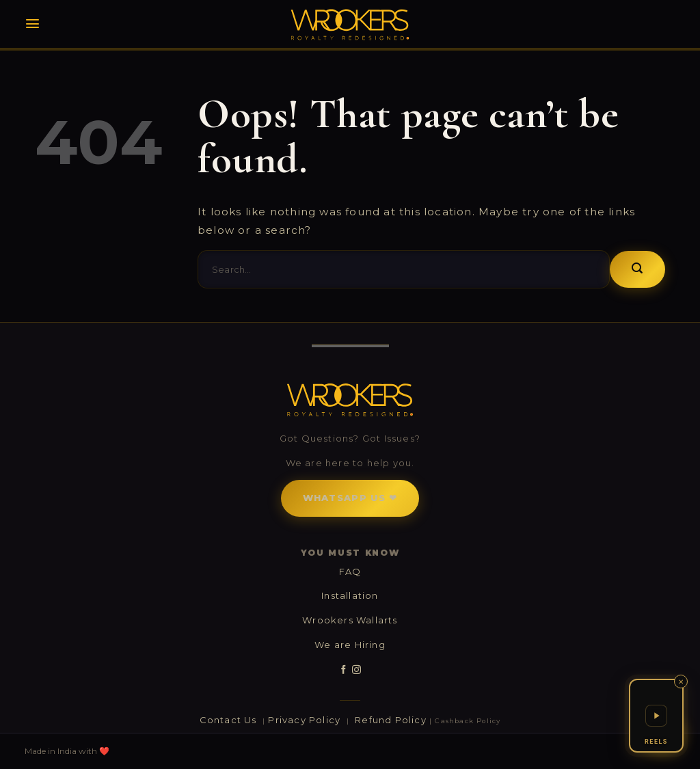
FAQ (350, 571)
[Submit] (637, 269)
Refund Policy (391, 720)
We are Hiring (350, 645)
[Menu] (32, 24)
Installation (350, 595)
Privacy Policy (306, 720)
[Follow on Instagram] (356, 670)
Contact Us (230, 720)
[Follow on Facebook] (344, 670)
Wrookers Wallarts (350, 620)
